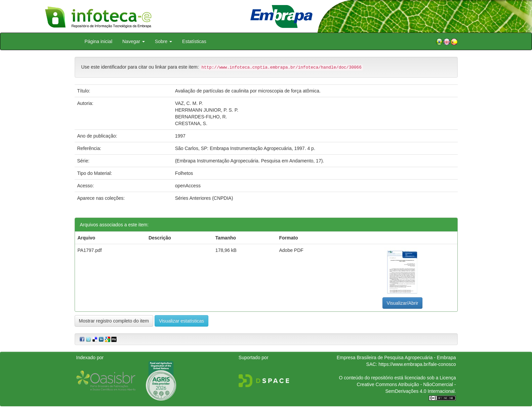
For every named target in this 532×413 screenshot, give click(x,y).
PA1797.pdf (90, 250)
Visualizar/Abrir (403, 303)
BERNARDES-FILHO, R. (201, 117)
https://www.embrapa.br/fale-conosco (417, 364)
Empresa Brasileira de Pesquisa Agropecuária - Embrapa (396, 358)
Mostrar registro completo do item (114, 321)
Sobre (163, 41)
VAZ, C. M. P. (189, 103)
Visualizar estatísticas (181, 321)
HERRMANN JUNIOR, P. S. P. (207, 110)
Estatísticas (194, 41)
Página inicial (99, 41)
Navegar (134, 41)
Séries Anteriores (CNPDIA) (204, 198)
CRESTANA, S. (191, 123)
